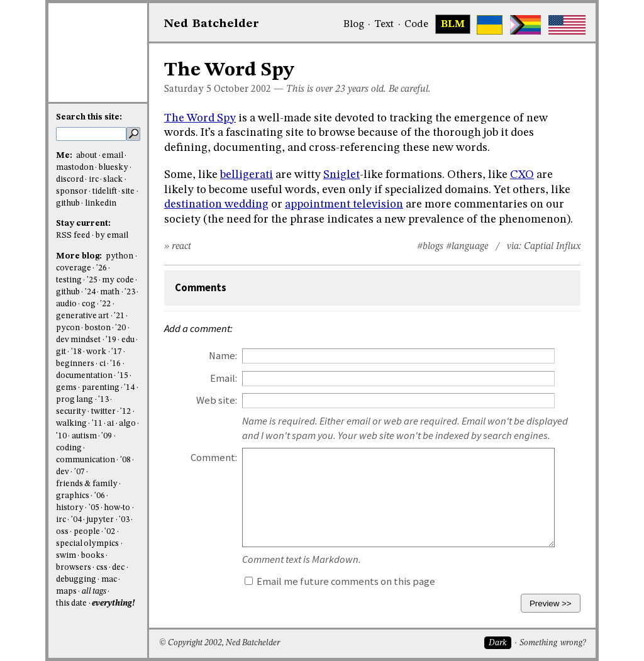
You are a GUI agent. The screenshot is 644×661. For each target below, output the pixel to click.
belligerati (247, 175)
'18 (76, 352)
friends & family (87, 484)
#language (467, 247)
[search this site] (91, 134)
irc (94, 180)
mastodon (75, 168)
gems (66, 388)
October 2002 (242, 89)
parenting (101, 388)
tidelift (105, 192)
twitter (103, 412)
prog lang (75, 400)
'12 (125, 412)
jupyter (100, 520)
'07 (80, 472)
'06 (100, 496)
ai (110, 424)
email (113, 156)
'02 (110, 532)
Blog (354, 25)
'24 (90, 292)
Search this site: (89, 117)
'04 (76, 520)
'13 (103, 400)
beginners (75, 364)
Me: (65, 156)
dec (118, 568)
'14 (129, 388)
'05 (94, 508)
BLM (453, 25)
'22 (105, 304)
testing (69, 280)
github (68, 203)
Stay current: (83, 224)
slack (113, 180)
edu (128, 340)
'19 (111, 340)
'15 (123, 376)
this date (71, 603)
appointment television (344, 204)
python (119, 256)
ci (103, 364)
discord (70, 180)
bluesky (114, 168)
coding (69, 448)
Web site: (217, 400)
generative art (82, 316)
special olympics (87, 544)
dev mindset (78, 340)
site (128, 192)
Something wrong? (552, 643)
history (70, 508)
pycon (68, 328)
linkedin (101, 203)
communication (86, 460)
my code (118, 280)
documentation (84, 376)
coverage (74, 268)
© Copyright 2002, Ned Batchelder (219, 643)
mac (109, 580)
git (61, 352)
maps (66, 592)
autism (84, 436)
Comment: (214, 458)
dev (63, 472)
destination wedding (216, 204)
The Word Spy (200, 118)
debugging (76, 580)
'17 (117, 352)
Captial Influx (552, 247)
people (87, 532)
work (96, 352)
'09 (107, 436)
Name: (223, 356)
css (102, 568)
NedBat (212, 24)
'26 (102, 268)
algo (127, 424)
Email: (224, 378)
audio (66, 304)
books (93, 556)
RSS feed (73, 236)
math (110, 292)
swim (66, 556)
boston (98, 328)
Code (416, 25)
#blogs (430, 247)
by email (112, 236)
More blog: (80, 256)
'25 (92, 280)
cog (89, 304)
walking (71, 424)
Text (384, 25)
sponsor (72, 192)
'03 (124, 520)
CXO (522, 175)
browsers (74, 568)
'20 (120, 328)
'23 (130, 292)
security (71, 412)
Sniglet (341, 175)
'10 (61, 436)
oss (62, 532)
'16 (115, 364)
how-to (117, 508)
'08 (125, 460)
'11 (97, 424)
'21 (119, 316)
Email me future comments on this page (340, 581)
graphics (73, 496)
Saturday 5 (188, 89)
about (86, 156)
